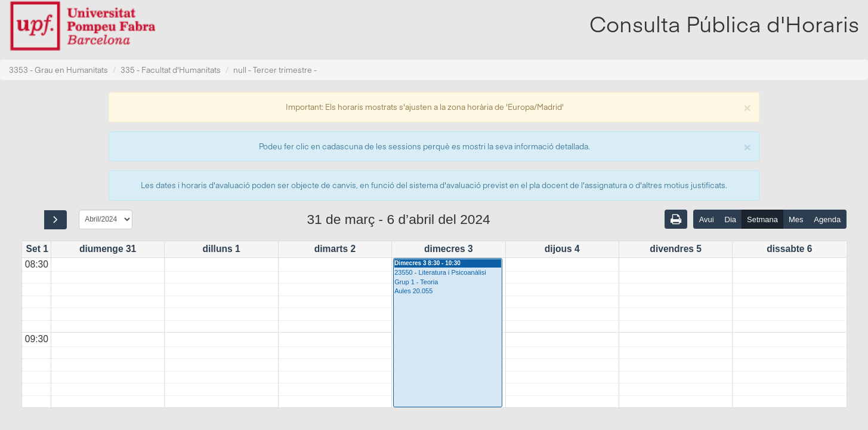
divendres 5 (676, 249)
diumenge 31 (108, 249)
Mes (796, 219)
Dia (731, 219)
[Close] (747, 107)
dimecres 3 (449, 249)
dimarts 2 (335, 249)
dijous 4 (562, 249)
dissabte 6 (789, 249)
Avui (707, 219)
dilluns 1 (221, 249)
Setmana (762, 219)
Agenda (827, 219)
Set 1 (37, 249)
